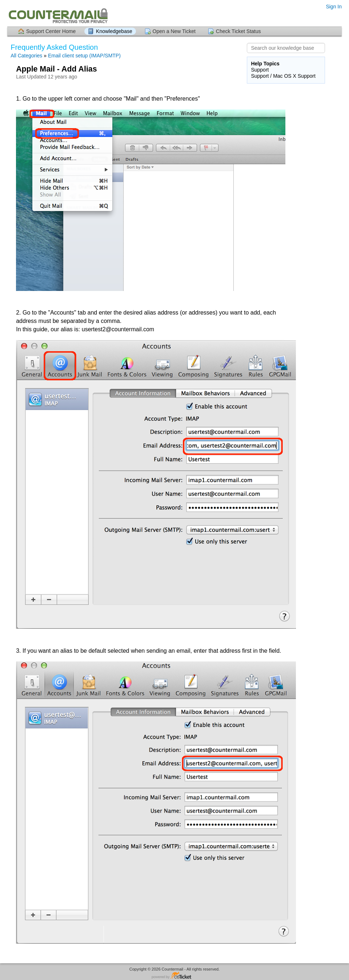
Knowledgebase (114, 31)
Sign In (334, 7)
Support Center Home (51, 31)
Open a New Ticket (174, 31)
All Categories (26, 56)
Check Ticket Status (238, 31)
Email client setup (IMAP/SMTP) (84, 56)
